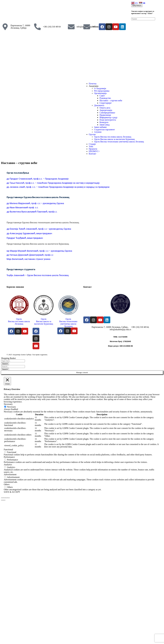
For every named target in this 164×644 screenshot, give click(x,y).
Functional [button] (8, 449)
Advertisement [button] (10, 474)
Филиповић (18, 259)
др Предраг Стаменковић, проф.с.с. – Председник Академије (38, 179)
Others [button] (7, 484)
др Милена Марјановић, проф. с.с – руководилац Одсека (35, 203)
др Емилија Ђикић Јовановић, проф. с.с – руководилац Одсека (39, 229)
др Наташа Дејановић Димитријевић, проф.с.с (30, 255)
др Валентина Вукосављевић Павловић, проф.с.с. (32, 212)
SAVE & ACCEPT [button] (12, 492)
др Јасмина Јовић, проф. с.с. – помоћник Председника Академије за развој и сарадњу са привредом (58, 187)
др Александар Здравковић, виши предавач (30, 233)
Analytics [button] (8, 465)
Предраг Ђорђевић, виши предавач (25, 238)
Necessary (11, 407)
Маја (9, 259)
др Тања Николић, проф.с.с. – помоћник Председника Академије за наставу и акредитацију (53, 183)
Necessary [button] (8, 404)
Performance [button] (9, 457)
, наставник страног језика (37, 259)
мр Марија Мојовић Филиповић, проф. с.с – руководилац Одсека (39, 251)
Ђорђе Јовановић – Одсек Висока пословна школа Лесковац (38, 275)
